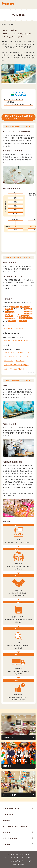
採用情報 (18, 844)
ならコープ (20, 361)
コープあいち (21, 357)
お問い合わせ (25, 854)
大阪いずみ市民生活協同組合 (15, 369)
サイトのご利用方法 (13, 861)
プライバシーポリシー (12, 858)
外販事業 (6, 820)
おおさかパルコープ (24, 352)
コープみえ (8, 361)
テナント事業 (8, 814)
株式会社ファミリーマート (14, 328)
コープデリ (8, 357)
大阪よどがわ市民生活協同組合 (16, 365)
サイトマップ (26, 861)
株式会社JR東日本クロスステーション (18, 340)
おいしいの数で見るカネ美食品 (15, 826)
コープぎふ (8, 352)
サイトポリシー (27, 858)
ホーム (4, 24)
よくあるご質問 (13, 854)
